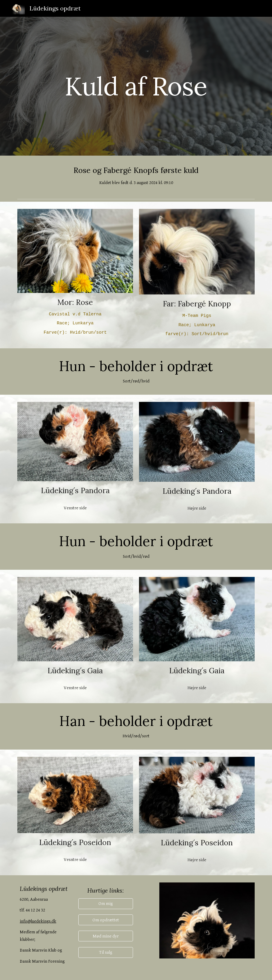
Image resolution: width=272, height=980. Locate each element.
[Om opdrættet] (106, 920)
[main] (136, 86)
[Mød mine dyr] (106, 936)
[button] (106, 904)
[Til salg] (106, 952)
